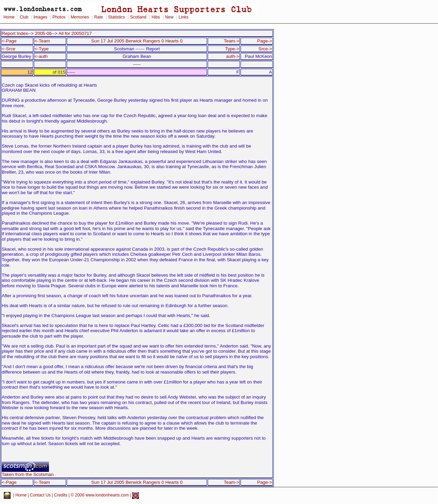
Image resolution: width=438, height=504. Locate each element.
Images (40, 17)
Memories (80, 17)
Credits (61, 495)
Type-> (232, 49)
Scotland (138, 17)
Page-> (265, 41)
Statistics (117, 17)
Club (24, 17)
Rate (99, 17)
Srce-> (265, 49)
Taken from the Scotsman (28, 472)
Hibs (156, 17)
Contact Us (41, 495)
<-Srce (9, 49)
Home (9, 17)
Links (184, 17)
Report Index (15, 33)
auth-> (233, 56)
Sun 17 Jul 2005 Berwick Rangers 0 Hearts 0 (137, 41)
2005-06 (43, 33)
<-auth (41, 56)
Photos (59, 17)
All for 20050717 (75, 33)
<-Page (9, 41)
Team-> (231, 41)
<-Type (42, 49)
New (169, 17)
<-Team (42, 41)
